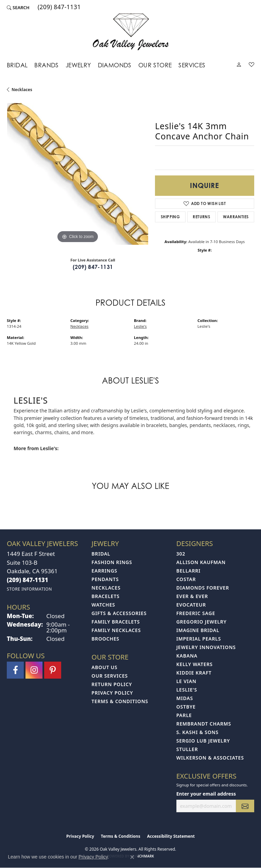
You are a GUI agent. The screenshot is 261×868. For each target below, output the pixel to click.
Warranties (236, 217)
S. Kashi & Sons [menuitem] (197, 732)
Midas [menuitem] (185, 698)
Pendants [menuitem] (105, 579)
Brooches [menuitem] (105, 639)
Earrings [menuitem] (104, 571)
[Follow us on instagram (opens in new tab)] (34, 670)
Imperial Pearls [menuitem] (199, 639)
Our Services (110, 676)
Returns (201, 217)
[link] (59, 7)
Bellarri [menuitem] (188, 571)
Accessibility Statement (171, 836)
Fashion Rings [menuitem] (112, 562)
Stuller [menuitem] (187, 749)
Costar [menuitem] (186, 579)
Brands (46, 65)
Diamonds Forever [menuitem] (203, 588)
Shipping (170, 217)
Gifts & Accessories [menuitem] (119, 613)
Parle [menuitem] (184, 715)
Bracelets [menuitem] (105, 596)
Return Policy (112, 684)
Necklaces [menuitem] (106, 588)
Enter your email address (206, 794)
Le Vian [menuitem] (186, 681)
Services (192, 65)
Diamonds (115, 65)
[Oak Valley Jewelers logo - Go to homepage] (131, 32)
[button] (18, 7)
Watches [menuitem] (103, 605)
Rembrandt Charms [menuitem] (204, 724)
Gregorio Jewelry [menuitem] (202, 622)
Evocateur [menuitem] (191, 605)
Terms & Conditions (120, 701)
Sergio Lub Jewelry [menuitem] (203, 741)
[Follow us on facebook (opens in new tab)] (15, 670)
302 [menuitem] (181, 554)
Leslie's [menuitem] (187, 690)
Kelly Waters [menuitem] (195, 664)
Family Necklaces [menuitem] (116, 630)
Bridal (17, 65)
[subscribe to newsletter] (245, 806)
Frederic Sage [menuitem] (196, 613)
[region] (77, 174)
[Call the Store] (28, 580)
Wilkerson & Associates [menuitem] (210, 758)
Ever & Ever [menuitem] (192, 596)
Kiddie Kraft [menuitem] (194, 673)
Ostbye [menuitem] (186, 707)
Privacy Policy (112, 693)
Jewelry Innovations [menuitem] (206, 647)
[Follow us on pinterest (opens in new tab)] (53, 670)
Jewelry (78, 65)
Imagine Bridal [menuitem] (198, 630)
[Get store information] (29, 589)
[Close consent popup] (132, 857)
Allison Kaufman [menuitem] (201, 562)
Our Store (155, 65)
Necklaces (22, 90)
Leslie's (140, 326)
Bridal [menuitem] (101, 554)
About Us (104, 667)
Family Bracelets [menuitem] (116, 622)
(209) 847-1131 (93, 267)
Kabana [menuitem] (187, 656)
